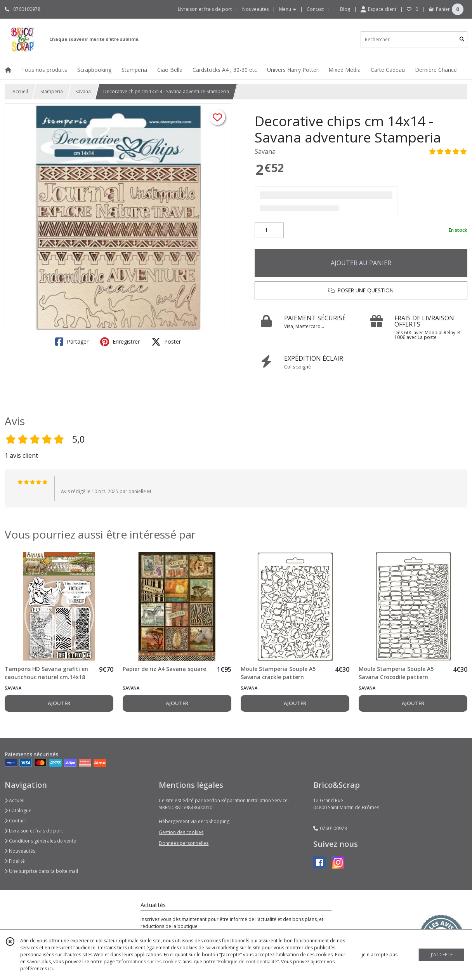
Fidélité (15, 861)
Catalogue (18, 811)
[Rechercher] (462, 39)
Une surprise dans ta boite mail (41, 871)
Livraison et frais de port (34, 831)
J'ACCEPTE (442, 955)
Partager (72, 342)
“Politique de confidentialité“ (248, 962)
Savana (83, 91)
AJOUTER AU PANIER (361, 263)
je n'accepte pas (380, 955)
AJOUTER (59, 703)
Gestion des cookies (181, 832)
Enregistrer (120, 342)
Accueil (20, 91)
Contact (315, 9)
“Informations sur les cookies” (149, 962)
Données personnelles (184, 843)
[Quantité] (269, 230)
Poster (166, 342)
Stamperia (52, 91)
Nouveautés (20, 851)
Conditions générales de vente (40, 841)
